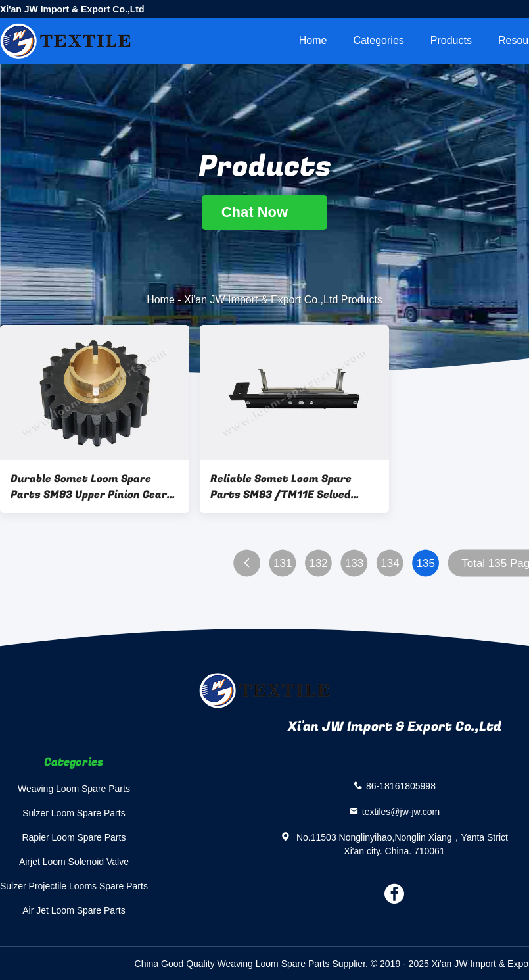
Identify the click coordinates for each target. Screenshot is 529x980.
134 (390, 563)
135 (426, 563)
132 (318, 563)
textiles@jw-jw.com (401, 811)
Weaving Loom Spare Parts (74, 789)
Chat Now (265, 212)
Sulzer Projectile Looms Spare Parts (74, 886)
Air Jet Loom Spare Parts (74, 910)
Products (451, 40)
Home (313, 40)
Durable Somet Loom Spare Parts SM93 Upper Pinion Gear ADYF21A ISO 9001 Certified (89, 487)
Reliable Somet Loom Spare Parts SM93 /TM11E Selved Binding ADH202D (281, 487)
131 (283, 563)
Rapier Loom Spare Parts (74, 837)
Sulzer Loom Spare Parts (74, 813)
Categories (378, 40)
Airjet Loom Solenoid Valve (74, 862)
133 (354, 563)
